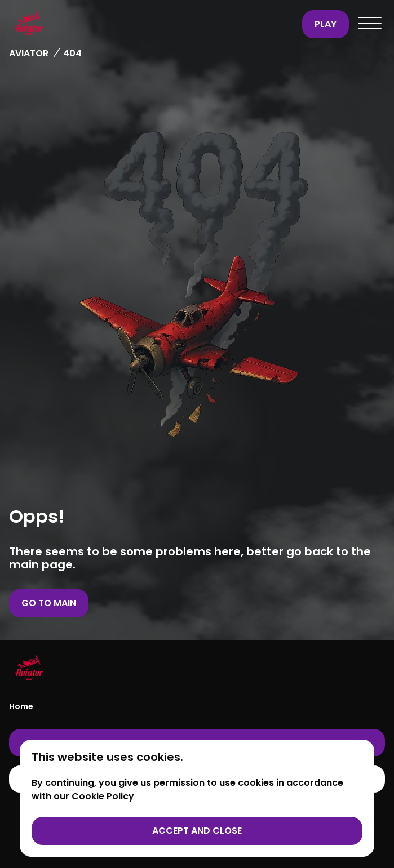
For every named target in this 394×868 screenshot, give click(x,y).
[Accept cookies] (197, 831)
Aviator (29, 53)
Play (326, 24)
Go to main (49, 603)
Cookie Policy (103, 796)
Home (21, 706)
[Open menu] (370, 24)
